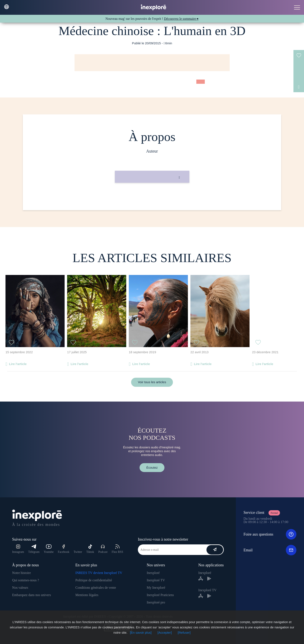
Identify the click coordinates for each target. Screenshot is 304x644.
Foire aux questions (270, 534)
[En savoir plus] (141, 632)
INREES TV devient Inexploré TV (99, 573)
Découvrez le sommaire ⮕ (181, 19)
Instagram (18, 549)
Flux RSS (117, 549)
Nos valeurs (20, 588)
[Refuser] (184, 632)
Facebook (64, 549)
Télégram (34, 549)
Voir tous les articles (152, 382)
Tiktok (90, 549)
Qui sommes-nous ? (26, 580)
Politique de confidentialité (94, 580)
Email (270, 550)
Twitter (78, 552)
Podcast (103, 549)
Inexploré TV (156, 580)
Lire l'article (18, 364)
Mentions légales (87, 595)
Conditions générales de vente (96, 588)
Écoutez (152, 467)
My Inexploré (156, 588)
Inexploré (153, 573)
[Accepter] (165, 632)
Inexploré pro (156, 602)
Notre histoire (22, 573)
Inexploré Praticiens (160, 595)
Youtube (49, 549)
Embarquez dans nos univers (32, 595)
